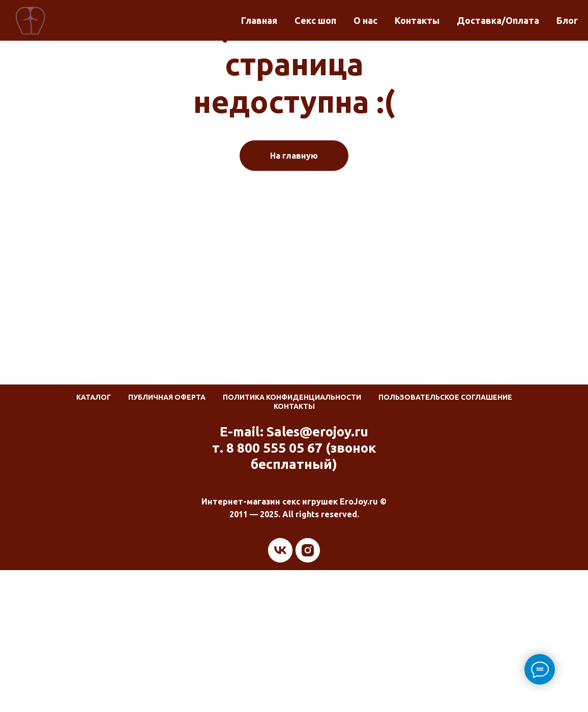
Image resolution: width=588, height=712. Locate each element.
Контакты (417, 20)
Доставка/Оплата (498, 20)
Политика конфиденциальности (292, 397)
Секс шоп (315, 20)
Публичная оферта (167, 397)
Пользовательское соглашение (445, 397)
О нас (365, 20)
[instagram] (308, 550)
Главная (259, 20)
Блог (567, 20)
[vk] (280, 550)
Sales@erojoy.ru (317, 432)
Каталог (94, 397)
